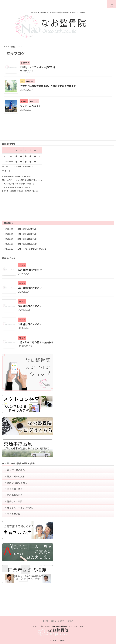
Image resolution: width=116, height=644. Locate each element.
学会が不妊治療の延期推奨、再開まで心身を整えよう (50, 86)
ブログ (70, 611)
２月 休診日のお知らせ (27, 244)
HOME (46, 611)
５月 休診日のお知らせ (27, 229)
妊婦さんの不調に (17, 509)
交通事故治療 (14, 524)
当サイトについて (58, 611)
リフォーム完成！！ (31, 106)
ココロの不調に (15, 494)
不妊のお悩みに (15, 501)
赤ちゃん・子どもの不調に (21, 516)
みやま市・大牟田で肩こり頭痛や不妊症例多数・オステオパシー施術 (58, 616)
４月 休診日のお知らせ (27, 234)
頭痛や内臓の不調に (18, 486)
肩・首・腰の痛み (17, 471)
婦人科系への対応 (17, 479)
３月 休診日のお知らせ (27, 239)
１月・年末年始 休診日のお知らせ (32, 249)
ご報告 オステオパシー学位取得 (39, 67)
